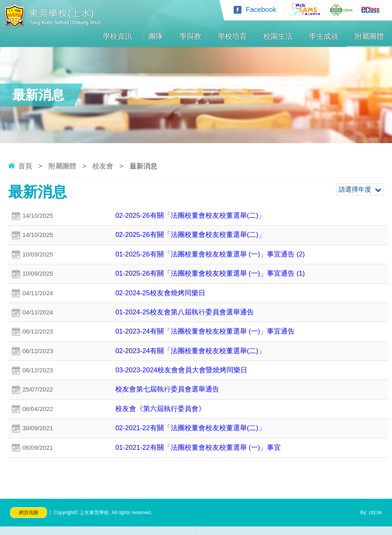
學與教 (190, 36)
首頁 (25, 166)
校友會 (103, 166)
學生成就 (324, 36)
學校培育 (232, 36)
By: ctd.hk (371, 521)
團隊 (156, 36)
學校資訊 (117, 36)
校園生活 (278, 36)
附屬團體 (369, 36)
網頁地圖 (29, 521)
